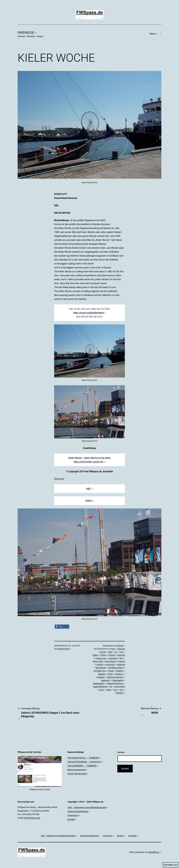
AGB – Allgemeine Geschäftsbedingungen (88, 807)
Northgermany (100, 671)
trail (122, 690)
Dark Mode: (171, 865)
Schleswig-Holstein (116, 677)
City (122, 652)
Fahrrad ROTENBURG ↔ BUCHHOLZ (85, 762)
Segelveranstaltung (116, 683)
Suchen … (122, 752)
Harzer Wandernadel (78, 774)
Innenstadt (114, 658)
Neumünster (102, 668)
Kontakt (72, 819)
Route (111, 674)
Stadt (110, 690)
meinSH (101, 665)
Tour (116, 690)
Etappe (96, 655)
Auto (114, 649)
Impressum (74, 815)
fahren (104, 655)
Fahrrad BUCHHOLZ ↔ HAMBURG (84, 758)
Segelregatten (100, 683)
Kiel (122, 658)
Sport (103, 690)
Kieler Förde (99, 661)
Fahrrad (121, 646)
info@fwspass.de (32, 818)
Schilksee (101, 677)
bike (111, 652)
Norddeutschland (117, 668)
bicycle (104, 652)
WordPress (155, 852)
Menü (153, 34)
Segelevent (106, 680)
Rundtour (120, 674)
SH (112, 687)
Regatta (120, 671)
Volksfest (120, 693)
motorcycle (111, 665)
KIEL (89, 489)
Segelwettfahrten (101, 687)
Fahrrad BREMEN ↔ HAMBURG (83, 766)
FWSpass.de (27, 32)
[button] (62, 627)
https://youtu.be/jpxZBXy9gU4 (89, 313)
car (117, 652)
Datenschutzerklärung (79, 811)
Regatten (103, 674)
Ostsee (112, 671)
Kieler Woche (111, 661)
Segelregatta (118, 680)
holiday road (102, 658)
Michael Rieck (64, 649)
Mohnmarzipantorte (78, 770)
